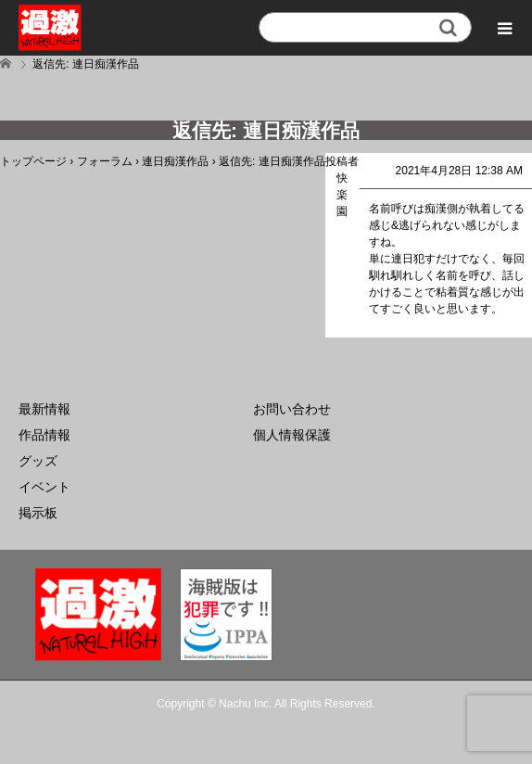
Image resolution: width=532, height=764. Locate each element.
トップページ (33, 161)
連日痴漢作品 (175, 161)
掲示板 (38, 513)
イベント (44, 487)
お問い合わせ (292, 409)
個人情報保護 (292, 435)
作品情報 (44, 435)
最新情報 (44, 409)
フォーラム (105, 161)
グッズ (38, 461)
